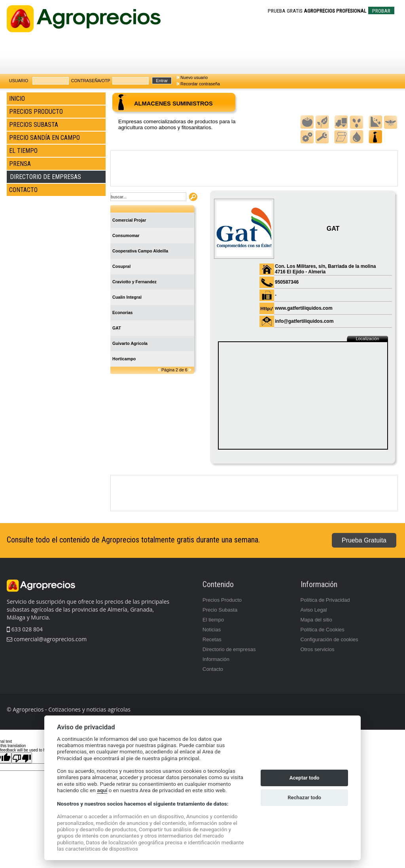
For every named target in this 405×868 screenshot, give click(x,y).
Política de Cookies (323, 630)
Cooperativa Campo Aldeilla (140, 251)
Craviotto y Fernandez (134, 282)
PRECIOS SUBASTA (34, 125)
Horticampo (124, 359)
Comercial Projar (129, 220)
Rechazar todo (304, 797)
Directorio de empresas (229, 649)
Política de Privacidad (325, 600)
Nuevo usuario (194, 77)
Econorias (123, 313)
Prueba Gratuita (364, 540)
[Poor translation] (22, 758)
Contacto (213, 669)
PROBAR (381, 11)
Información (216, 659)
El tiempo (213, 620)
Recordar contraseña (200, 84)
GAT (117, 328)
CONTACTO (23, 190)
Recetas (212, 639)
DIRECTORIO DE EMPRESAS (45, 177)
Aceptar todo (305, 778)
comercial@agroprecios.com (49, 639)
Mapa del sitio (316, 620)
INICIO (17, 99)
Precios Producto (222, 600)
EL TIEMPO (23, 151)
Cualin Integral (127, 297)
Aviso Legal (314, 610)
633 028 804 (25, 629)
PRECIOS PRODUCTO (36, 112)
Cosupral (121, 266)
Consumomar (126, 235)
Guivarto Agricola (130, 343)
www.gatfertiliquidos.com (304, 308)
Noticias (212, 630)
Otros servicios (318, 649)
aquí (102, 790)
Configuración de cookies (329, 639)
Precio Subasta (220, 610)
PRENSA (20, 164)
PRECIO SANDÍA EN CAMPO (44, 138)
